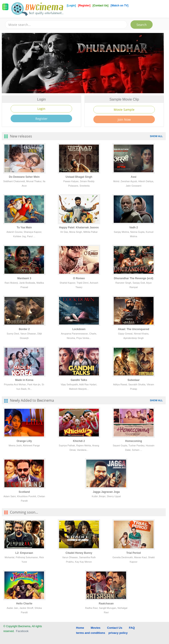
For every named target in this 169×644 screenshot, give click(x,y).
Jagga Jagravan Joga (106, 492)
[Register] (85, 6)
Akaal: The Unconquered (133, 329)
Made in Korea (24, 380)
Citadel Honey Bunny (79, 553)
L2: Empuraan (24, 553)
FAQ (132, 628)
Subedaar (133, 380)
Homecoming (134, 441)
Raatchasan (106, 604)
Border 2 (24, 329)
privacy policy (118, 633)
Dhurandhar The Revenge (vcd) (134, 278)
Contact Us (115, 628)
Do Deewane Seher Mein (24, 177)
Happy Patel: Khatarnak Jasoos (79, 227)
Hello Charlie (24, 604)
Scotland (24, 492)
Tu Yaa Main (24, 227)
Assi (133, 177)
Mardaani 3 (24, 278)
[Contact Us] (101, 6)
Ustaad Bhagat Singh (79, 177)
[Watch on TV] (119, 6)
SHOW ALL (156, 136)
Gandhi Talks (79, 380)
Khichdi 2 (79, 441)
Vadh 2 (133, 227)
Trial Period (133, 553)
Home (80, 628)
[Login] (71, 6)
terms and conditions (91, 633)
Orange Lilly (24, 441)
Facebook (22, 631)
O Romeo (79, 278)
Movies (96, 628)
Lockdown (79, 329)
